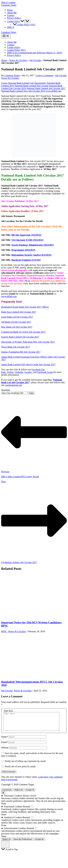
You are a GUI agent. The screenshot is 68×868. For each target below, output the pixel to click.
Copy (31, 393)
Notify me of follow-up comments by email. (25, 765)
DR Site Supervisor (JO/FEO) (26, 235)
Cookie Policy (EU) (24, 25)
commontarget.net (13, 385)
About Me (12, 13)
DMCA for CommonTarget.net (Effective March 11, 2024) (35, 53)
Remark (27, 810)
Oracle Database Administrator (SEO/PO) (33, 245)
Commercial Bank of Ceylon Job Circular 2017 (23, 332)
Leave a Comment (45, 75)
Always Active (29, 799)
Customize (7, 793)
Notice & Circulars (18, 60)
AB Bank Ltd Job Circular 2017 (16, 322)
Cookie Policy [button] (16, 21)
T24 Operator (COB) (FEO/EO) (27, 240)
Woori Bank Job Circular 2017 (16, 347)
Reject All (19, 793)
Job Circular (35, 60)
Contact (11, 15)
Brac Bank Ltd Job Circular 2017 (17, 327)
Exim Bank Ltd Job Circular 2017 (17, 317)
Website (5, 751)
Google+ (29, 372)
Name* (5, 740)
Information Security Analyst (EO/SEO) (32, 255)
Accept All (30, 793)
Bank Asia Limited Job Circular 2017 (19, 312)
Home (10, 10)
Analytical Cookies (13, 821)
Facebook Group (45, 372)
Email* (5, 746)
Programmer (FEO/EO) (23, 250)
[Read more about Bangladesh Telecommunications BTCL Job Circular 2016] (23, 676)
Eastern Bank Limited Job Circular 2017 (20, 337)
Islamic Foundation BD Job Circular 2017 (21, 352)
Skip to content (8, 2)
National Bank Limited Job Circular (31, 86)
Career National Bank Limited (15, 83)
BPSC (4, 631)
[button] (22, 21)
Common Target (9, 5)
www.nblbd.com (53, 91)
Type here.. (9, 711)
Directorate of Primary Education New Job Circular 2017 (28, 342)
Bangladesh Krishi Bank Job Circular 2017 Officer (25, 307)
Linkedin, (19, 372)
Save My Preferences (23, 843)
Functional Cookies (13, 810)
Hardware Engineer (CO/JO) (26, 260)
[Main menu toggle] (6, 36)
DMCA (11, 27)
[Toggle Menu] (27, 21)
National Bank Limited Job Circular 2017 (46, 88)
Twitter (10, 372)
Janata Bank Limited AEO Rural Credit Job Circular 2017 (28, 365)
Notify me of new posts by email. (20, 770)
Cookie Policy (14, 47)
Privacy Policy (14, 18)
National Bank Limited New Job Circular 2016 (23, 91)
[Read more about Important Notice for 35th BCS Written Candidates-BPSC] (23, 617)
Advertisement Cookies (15, 832)
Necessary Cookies (13, 799)
